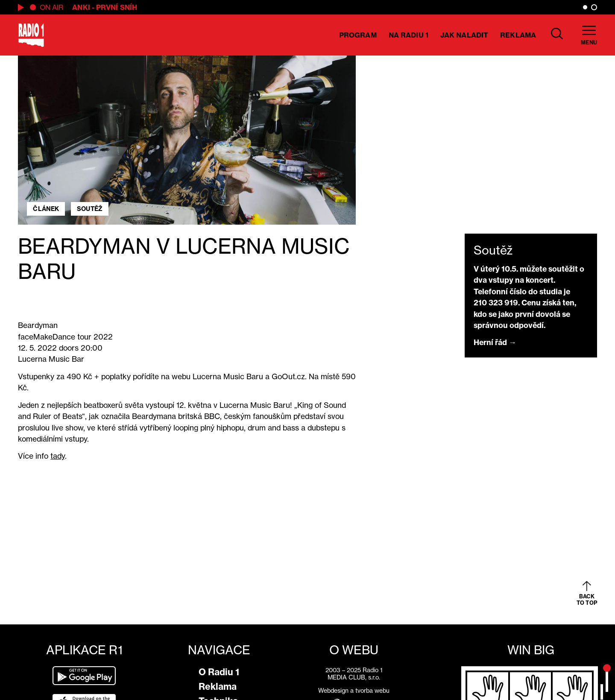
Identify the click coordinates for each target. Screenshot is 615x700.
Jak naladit (464, 35)
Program (358, 35)
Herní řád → (495, 342)
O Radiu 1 (219, 672)
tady (58, 456)
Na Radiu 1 (409, 35)
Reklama (518, 35)
